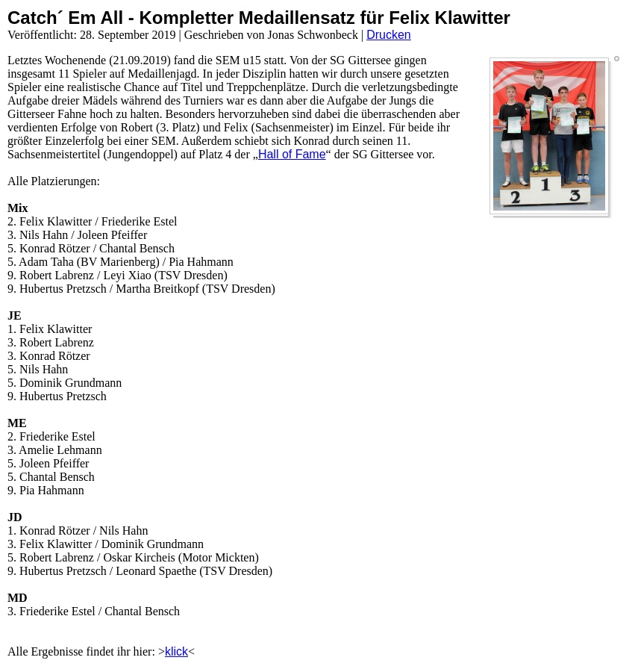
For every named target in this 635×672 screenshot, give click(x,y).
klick (176, 651)
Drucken (389, 35)
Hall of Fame (292, 154)
